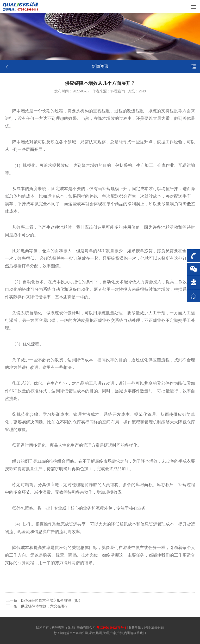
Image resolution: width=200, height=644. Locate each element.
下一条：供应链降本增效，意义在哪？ (37, 606)
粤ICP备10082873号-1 (111, 628)
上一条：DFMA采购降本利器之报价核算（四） (44, 601)
